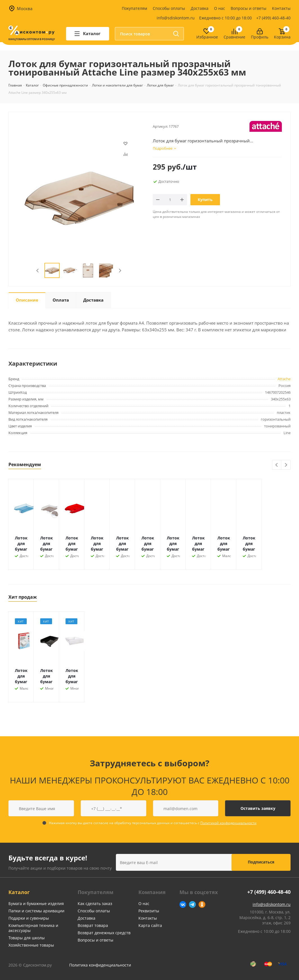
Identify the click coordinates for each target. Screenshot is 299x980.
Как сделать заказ (95, 903)
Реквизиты (149, 911)
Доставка (200, 8)
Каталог (19, 892)
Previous (38, 271)
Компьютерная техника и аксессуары (33, 928)
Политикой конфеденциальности (228, 823)
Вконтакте (183, 904)
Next (120, 271)
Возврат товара (93, 925)
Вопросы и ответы (249, 8)
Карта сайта (150, 925)
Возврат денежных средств (104, 933)
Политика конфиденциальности (100, 965)
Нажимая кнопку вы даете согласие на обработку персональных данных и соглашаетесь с (153, 823)
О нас (220, 8)
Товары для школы (27, 938)
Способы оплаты (169, 8)
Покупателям (134, 8)
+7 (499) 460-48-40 (273, 18)
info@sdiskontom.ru (176, 18)
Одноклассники (202, 904)
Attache (284, 379)
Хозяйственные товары (31, 945)
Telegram (192, 904)
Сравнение (234, 37)
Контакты (281, 8)
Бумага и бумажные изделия (36, 903)
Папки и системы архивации (36, 911)
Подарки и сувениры (29, 918)
